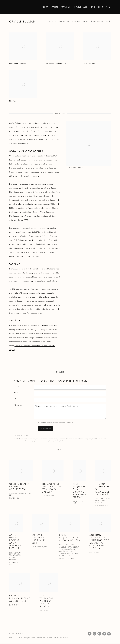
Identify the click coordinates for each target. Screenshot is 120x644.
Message (18, 405)
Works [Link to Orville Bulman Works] (52, 21)
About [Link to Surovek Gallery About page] (45, 7)
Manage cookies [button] (16, 634)
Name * (17, 386)
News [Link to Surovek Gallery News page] (93, 7)
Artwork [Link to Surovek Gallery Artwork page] (65, 7)
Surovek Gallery (17, 7)
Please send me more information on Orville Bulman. (70, 411)
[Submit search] (110, 7)
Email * (17, 393)
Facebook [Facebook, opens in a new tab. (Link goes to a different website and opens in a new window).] (90, 634)
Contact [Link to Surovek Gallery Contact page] (102, 7)
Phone (17, 399)
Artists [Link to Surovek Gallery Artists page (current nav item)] (54, 7)
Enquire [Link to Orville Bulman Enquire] (76, 21)
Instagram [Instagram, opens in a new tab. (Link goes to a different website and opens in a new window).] (94, 634)
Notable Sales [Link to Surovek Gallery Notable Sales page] (80, 7)
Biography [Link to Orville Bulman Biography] (64, 21)
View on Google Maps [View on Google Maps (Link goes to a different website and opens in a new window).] (109, 634)
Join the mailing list (99, 634)
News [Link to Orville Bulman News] (85, 21)
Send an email (104, 634)
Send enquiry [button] (45, 429)
